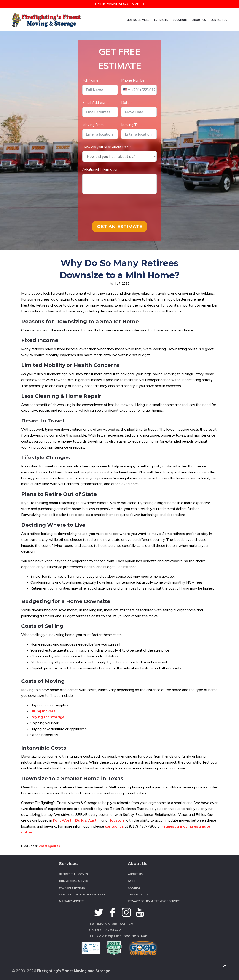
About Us (135, 874)
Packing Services (72, 888)
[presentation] (117, 208)
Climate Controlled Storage (82, 894)
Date (125, 102)
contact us (114, 826)
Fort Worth (63, 820)
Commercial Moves (74, 881)
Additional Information (100, 169)
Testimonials (138, 894)
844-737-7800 (131, 4)
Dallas (81, 820)
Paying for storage (47, 717)
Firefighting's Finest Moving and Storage (74, 971)
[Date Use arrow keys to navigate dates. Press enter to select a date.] (139, 112)
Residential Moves (73, 874)
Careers (134, 888)
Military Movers (72, 901)
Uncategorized (49, 846)
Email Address (94, 102)
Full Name (90, 80)
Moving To (130, 125)
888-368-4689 (137, 936)
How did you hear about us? (105, 147)
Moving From (93, 125)
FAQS (132, 881)
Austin (94, 820)
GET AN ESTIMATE (120, 227)
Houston (116, 820)
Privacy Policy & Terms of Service (154, 901)
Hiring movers (43, 711)
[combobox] (126, 90)
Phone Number (133, 80)
